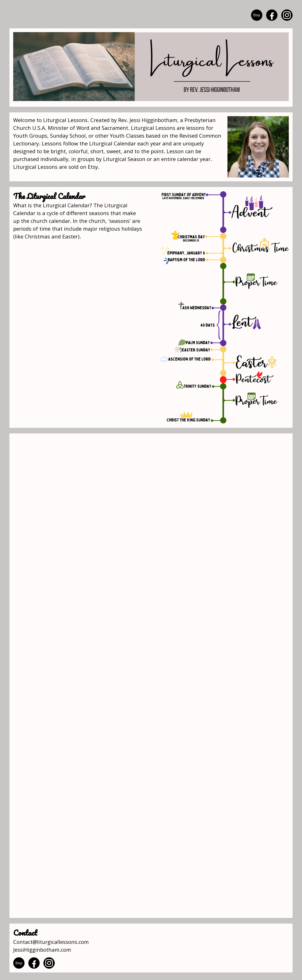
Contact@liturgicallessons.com (51, 942)
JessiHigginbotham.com (42, 950)
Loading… (151, 676)
